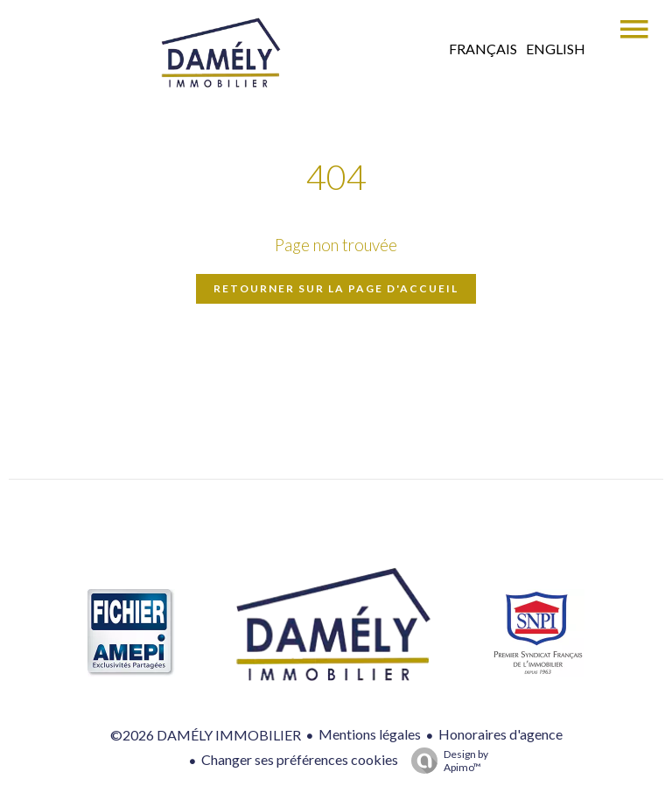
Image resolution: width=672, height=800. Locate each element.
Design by (445, 761)
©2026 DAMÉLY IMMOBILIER (206, 735)
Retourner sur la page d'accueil (336, 288)
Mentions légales (370, 734)
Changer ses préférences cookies (300, 759)
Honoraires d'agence (500, 734)
